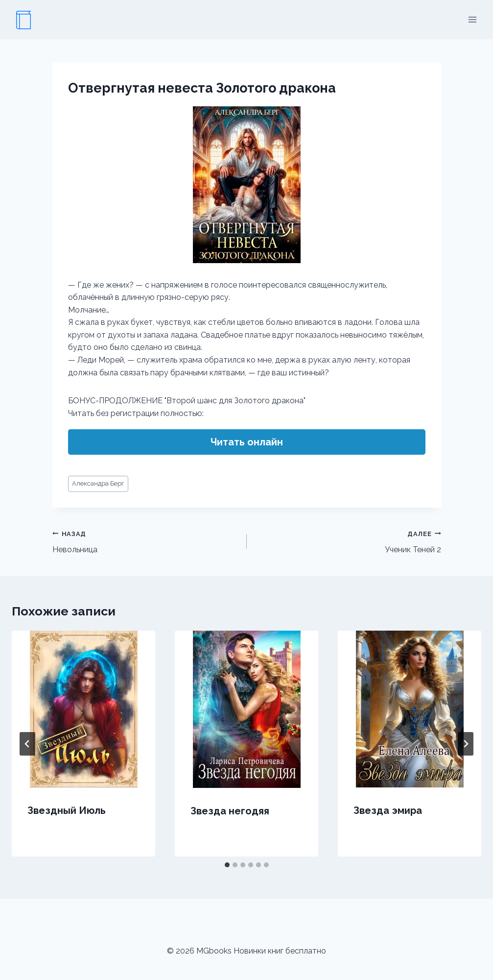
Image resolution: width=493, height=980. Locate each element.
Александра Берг (98, 483)
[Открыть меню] (472, 19)
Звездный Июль (67, 810)
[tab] (227, 865)
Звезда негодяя (230, 811)
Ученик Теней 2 (348, 541)
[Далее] (466, 744)
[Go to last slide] (27, 744)
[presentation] (83, 709)
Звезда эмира (388, 810)
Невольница (146, 541)
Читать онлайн (247, 442)
